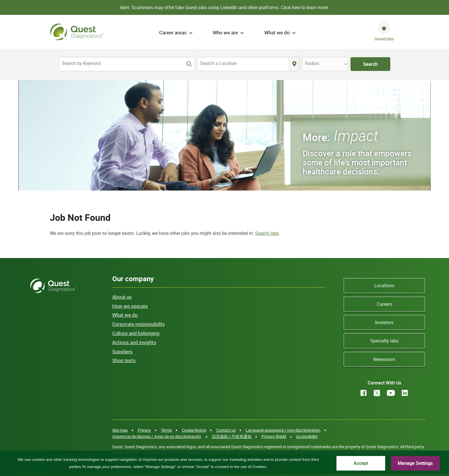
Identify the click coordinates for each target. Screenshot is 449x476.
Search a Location (218, 63)
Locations (384, 285)
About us (122, 297)
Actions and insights (134, 342)
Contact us (226, 430)
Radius (312, 63)
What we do (277, 32)
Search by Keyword (81, 63)
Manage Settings (415, 463)
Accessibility (307, 436)
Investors (384, 322)
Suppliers (122, 351)
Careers (384, 304)
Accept (361, 463)
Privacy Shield (274, 436)
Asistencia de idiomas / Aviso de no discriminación (157, 436)
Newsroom (384, 359)
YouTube (391, 393)
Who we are (225, 32)
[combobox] (243, 64)
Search (370, 64)
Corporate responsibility (138, 324)
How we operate (130, 306)
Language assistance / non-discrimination (283, 430)
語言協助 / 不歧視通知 (232, 436)
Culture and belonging (136, 333)
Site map (120, 430)
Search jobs (267, 233)
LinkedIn (405, 393)
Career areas (173, 32)
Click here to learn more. (305, 7)
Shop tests (124, 360)
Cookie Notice (194, 430)
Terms (166, 430)
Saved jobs (384, 39)
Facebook (364, 393)
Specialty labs (384, 341)
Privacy (144, 430)
